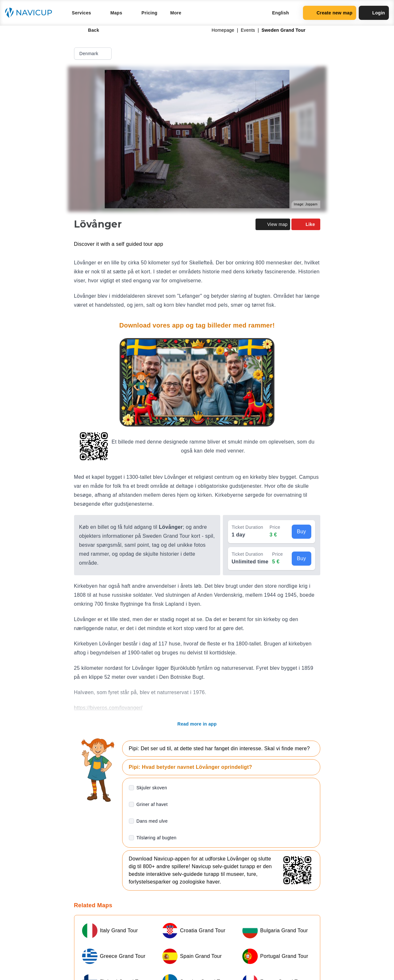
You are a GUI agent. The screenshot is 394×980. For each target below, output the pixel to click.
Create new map (330, 13)
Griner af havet (152, 804)
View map (273, 224)
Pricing (149, 13)
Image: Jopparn (306, 204)
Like (306, 224)
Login (374, 13)
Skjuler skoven (152, 788)
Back (89, 30)
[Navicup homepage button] (31, 13)
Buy (302, 532)
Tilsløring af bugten (157, 838)
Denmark (93, 54)
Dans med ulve (152, 821)
